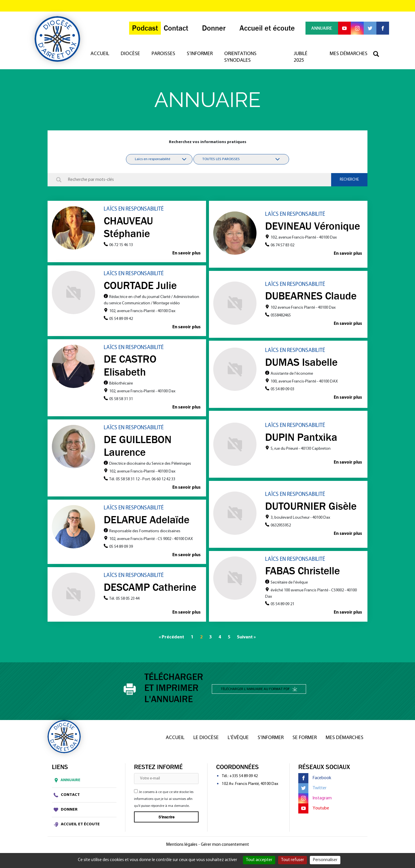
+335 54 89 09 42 (244, 777)
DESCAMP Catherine (150, 588)
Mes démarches (349, 56)
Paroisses (165, 56)
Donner (66, 811)
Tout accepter (259, 860)
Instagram (315, 799)
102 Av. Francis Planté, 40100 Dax (250, 785)
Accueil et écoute (77, 825)
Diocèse (132, 56)
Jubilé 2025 (301, 59)
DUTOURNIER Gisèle (311, 507)
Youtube (314, 810)
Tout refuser (293, 860)
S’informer (202, 56)
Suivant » (246, 638)
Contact (67, 796)
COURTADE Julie (140, 286)
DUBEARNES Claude (311, 296)
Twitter (312, 789)
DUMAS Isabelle (301, 362)
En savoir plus (186, 254)
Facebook (315, 779)
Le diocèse (206, 739)
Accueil (102, 56)
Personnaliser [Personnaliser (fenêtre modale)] (325, 860)
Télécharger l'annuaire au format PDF (259, 690)
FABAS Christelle (302, 572)
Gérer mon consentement (225, 846)
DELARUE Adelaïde (147, 520)
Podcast (142, 30)
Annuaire (66, 781)
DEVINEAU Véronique (313, 226)
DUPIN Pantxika (301, 438)
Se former (305, 739)
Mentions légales (182, 846)
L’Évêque (238, 739)
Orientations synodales (242, 59)
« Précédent (171, 638)
